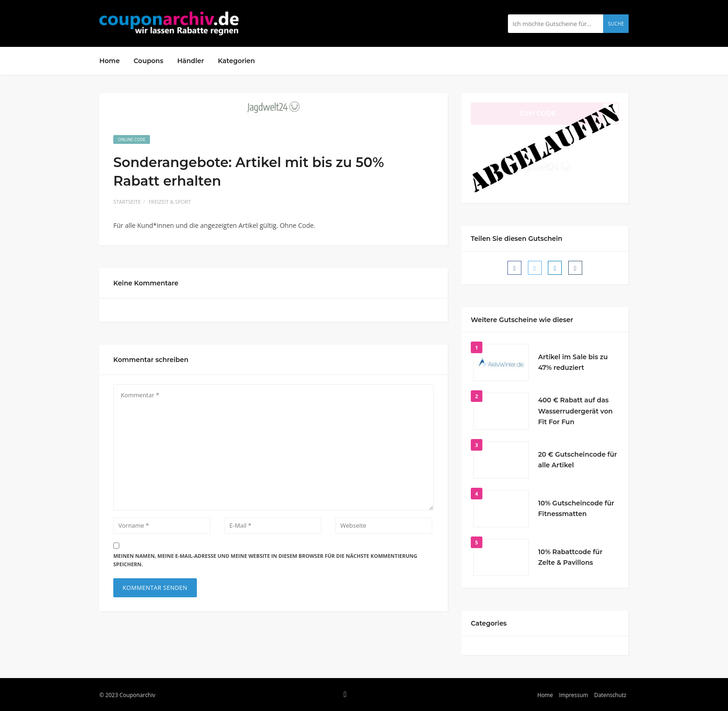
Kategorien (236, 61)
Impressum (574, 695)
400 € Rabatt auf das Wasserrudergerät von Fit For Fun (575, 411)
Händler (191, 61)
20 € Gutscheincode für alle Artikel (578, 460)
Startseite (127, 202)
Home (110, 61)
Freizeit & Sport (170, 202)
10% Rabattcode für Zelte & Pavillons (570, 557)
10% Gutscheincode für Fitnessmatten (576, 509)
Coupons (149, 61)
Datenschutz (610, 695)
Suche (616, 24)
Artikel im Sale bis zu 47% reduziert (573, 362)
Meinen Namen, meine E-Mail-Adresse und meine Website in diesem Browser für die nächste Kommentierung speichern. (265, 560)
